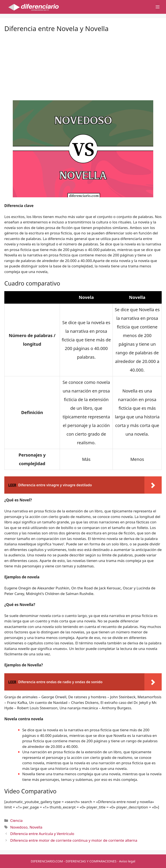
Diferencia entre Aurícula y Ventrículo (42, 834)
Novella (36, 827)
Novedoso (19, 827)
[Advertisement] (83, 63)
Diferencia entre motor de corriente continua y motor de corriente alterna (74, 840)
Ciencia (16, 820)
